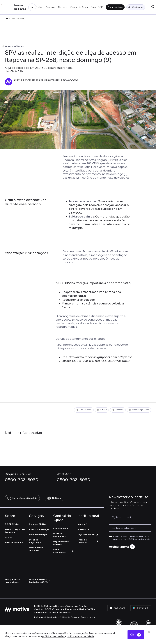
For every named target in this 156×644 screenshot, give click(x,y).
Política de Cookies (69, 617)
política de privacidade (81, 636)
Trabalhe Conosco (88, 541)
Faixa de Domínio (14, 543)
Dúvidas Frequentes (59, 535)
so (95, 617)
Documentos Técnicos (36, 549)
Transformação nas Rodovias (15, 531)
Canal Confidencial (64, 551)
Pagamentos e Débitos (61, 543)
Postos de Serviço (39, 529)
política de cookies (53, 636)
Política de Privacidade (46, 617)
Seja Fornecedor (88, 535)
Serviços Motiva (38, 524)
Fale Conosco (61, 529)
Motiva (83, 524)
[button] (136, 7)
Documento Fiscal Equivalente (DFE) (40, 581)
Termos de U (87, 617)
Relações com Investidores (12, 581)
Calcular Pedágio (38, 535)
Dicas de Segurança (35, 541)
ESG (8, 537)
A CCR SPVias (12, 524)
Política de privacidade (140, 539)
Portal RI (83, 529)
